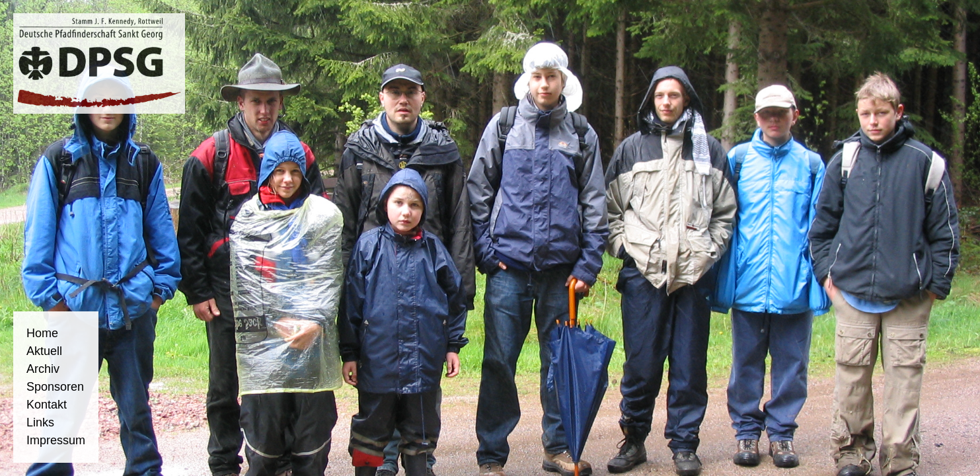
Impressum (56, 440)
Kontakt (47, 405)
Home (42, 333)
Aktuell (44, 351)
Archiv (43, 369)
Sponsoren (55, 387)
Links (40, 422)
